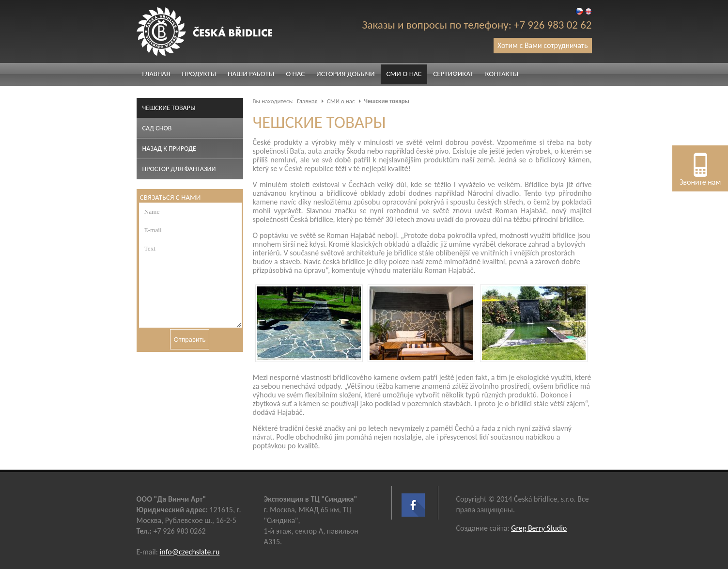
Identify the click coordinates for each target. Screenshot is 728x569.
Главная (156, 74)
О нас (295, 74)
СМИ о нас (404, 74)
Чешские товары (169, 108)
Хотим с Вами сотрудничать (543, 45)
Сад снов (157, 128)
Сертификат (453, 74)
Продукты (199, 74)
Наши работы (251, 74)
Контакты (502, 74)
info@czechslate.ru (190, 552)
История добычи (345, 74)
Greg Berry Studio (539, 528)
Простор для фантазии (179, 169)
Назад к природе (169, 149)
